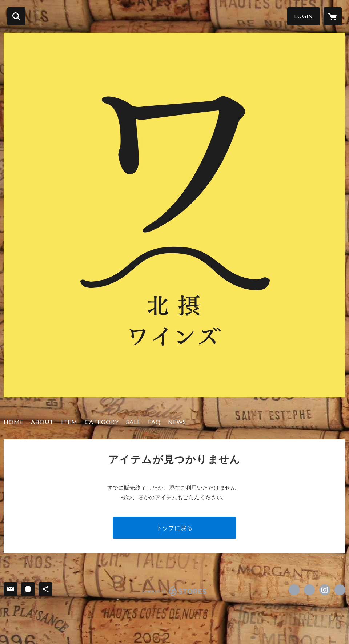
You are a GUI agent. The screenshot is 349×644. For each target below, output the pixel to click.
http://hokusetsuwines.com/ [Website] (340, 590)
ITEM (69, 422)
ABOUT (42, 422)
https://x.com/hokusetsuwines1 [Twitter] (309, 590)
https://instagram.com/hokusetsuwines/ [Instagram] (325, 590)
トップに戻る (175, 528)
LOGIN (304, 16)
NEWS (177, 422)
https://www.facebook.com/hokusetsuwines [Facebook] (294, 590)
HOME (14, 422)
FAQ (154, 422)
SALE (133, 422)
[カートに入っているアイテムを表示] (333, 16)
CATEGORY (102, 422)
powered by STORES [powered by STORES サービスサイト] (175, 591)
